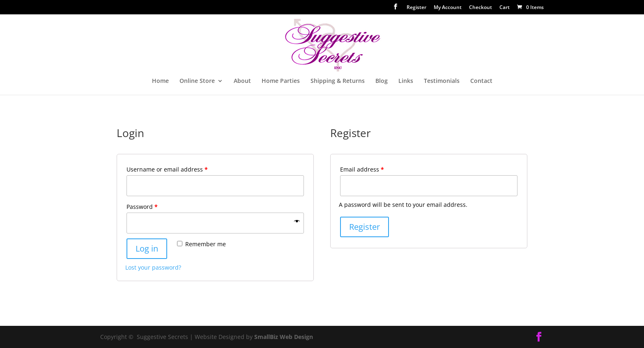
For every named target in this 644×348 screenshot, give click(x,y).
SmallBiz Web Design (284, 337)
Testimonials (442, 81)
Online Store (197, 81)
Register (416, 8)
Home (160, 81)
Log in (147, 248)
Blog (382, 81)
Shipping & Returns (338, 81)
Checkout (481, 8)
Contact (481, 81)
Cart (505, 8)
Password (142, 207)
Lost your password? (153, 267)
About (242, 81)
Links (406, 81)
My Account (448, 8)
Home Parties (281, 81)
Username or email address (167, 169)
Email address (362, 169)
